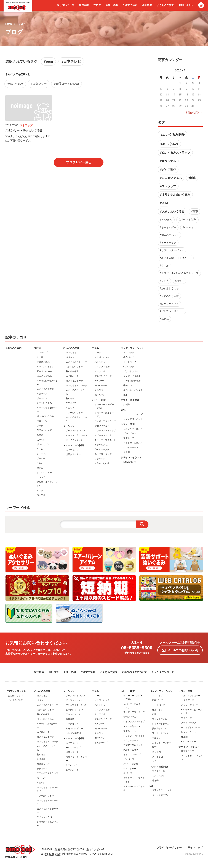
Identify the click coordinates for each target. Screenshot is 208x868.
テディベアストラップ (47, 773)
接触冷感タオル (160, 729)
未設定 (38, 348)
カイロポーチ (72, 376)
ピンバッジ (100, 459)
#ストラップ (168, 186)
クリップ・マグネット (105, 440)
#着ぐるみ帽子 (168, 258)
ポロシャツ (42, 421)
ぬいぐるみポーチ (74, 381)
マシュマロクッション (76, 435)
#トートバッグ (168, 243)
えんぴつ (99, 390)
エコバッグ (129, 353)
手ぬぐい (128, 385)
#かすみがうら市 (169, 296)
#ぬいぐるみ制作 (173, 135)
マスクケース (159, 771)
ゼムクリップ (101, 743)
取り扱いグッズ (65, 5)
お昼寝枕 (70, 719)
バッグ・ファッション (132, 348)
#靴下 (195, 211)
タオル (40, 468)
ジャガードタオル (132, 376)
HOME (9, 24)
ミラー (155, 761)
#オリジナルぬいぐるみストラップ (179, 273)
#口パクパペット (169, 304)
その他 (40, 357)
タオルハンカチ (44, 473)
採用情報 (39, 672)
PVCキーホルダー (45, 430)
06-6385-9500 (137, 648)
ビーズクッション (74, 700)
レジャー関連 (128, 424)
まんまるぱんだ (15, 700)
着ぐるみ (70, 398)
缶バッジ (41, 440)
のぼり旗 (41, 759)
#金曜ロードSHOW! (66, 84)
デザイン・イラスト (131, 458)
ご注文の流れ (130, 5)
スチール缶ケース (132, 726)
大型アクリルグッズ (133, 745)
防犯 (123, 410)
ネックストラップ (103, 454)
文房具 (95, 348)
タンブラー (42, 477)
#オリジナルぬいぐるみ (175, 195)
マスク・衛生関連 (130, 400)
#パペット (188, 227)
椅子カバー (42, 778)
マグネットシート (103, 435)
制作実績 (84, 5)
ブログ (97, 5)
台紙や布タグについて (134, 672)
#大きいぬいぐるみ (172, 212)
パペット (70, 357)
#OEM (164, 203)
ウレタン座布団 (73, 733)
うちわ (40, 463)
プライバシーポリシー (169, 848)
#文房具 (164, 281)
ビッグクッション (74, 440)
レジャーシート (131, 447)
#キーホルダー (168, 227)
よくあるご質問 (165, 5)
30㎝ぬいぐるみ (44, 376)
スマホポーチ (72, 770)
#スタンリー (38, 84)
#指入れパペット (169, 235)
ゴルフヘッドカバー (133, 429)
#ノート (187, 258)
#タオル (164, 266)
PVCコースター (189, 742)
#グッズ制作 (168, 169)
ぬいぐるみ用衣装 (45, 389)
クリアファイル (102, 367)
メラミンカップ (189, 723)
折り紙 (40, 435)
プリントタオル (131, 371)
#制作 (192, 178)
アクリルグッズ (102, 445)
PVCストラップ (73, 748)
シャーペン (42, 454)
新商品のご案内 (13, 348)
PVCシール (100, 381)
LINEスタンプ (130, 462)
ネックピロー (72, 724)
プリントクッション (75, 431)
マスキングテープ (103, 376)
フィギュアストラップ (105, 421)
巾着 (154, 714)
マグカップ (129, 438)
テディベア (71, 403)
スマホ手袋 (158, 757)
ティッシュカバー (45, 817)
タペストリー (130, 769)
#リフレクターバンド (172, 250)
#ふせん (164, 319)
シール (40, 449)
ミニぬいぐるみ (44, 403)
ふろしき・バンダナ (133, 390)
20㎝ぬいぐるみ (44, 371)
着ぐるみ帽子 (72, 371)
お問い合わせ (186, 5)
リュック (70, 408)
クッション (69, 426)
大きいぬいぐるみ (74, 367)
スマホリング (72, 450)
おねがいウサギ (15, 696)
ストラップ (42, 353)
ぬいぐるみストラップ (76, 362)
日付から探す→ (194, 113)
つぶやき (41, 495)
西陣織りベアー (44, 764)
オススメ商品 (43, 362)
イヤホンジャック (45, 367)
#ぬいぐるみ (15, 84)
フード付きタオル (132, 381)
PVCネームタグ (102, 449)
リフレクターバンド (133, 419)
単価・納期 (112, 5)
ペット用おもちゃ (45, 719)
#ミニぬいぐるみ (171, 178)
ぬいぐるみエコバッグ (76, 385)
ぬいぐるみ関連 (71, 348)
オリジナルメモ (102, 357)
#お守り (179, 281)
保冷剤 (127, 452)
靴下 (126, 395)
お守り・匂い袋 (102, 463)
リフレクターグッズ (133, 414)
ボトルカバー (43, 444)
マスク (40, 490)
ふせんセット (101, 362)
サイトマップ (195, 848)
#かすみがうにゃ (169, 288)
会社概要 (147, 5)
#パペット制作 (187, 220)
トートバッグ (130, 362)
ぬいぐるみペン (102, 385)
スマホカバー (72, 765)
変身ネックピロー (74, 729)
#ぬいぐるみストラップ (175, 153)
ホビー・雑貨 (99, 400)
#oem (48, 61)
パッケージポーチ (190, 705)
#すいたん (166, 220)
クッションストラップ (105, 431)
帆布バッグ (129, 357)
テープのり (100, 371)
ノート (98, 353)
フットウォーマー (74, 714)
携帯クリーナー (73, 454)
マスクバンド (159, 776)
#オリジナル (168, 161)
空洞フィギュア (102, 426)
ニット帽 (156, 752)
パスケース (42, 394)
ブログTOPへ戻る (79, 162)
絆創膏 (127, 405)
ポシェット (42, 398)
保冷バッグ (129, 367)
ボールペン (42, 458)
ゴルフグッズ (130, 433)
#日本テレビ (71, 61)
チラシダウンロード (163, 672)
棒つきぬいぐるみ (45, 416)
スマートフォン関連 (74, 445)
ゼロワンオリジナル (16, 691)
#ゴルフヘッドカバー (172, 311)
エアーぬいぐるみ (74, 413)
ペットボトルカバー (133, 443)
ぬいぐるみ (71, 353)
